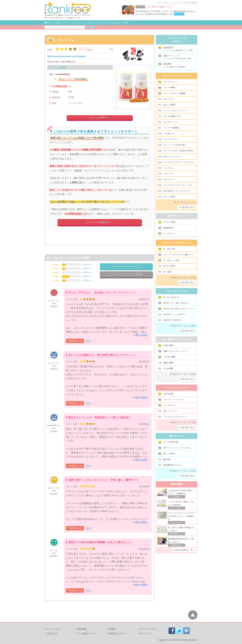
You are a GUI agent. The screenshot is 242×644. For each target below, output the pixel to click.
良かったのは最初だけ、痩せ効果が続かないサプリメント (102, 355)
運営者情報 (81, 629)
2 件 (87, 276)
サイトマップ (144, 633)
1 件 (87, 264)
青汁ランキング (177, 436)
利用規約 (111, 629)
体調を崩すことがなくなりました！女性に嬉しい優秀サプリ (104, 480)
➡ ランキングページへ (185, 202)
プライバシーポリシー (147, 629)
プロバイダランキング (177, 291)
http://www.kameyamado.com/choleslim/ (66, 56)
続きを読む (142, 335)
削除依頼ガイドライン (117, 633)
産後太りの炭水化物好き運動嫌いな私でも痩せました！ (101, 542)
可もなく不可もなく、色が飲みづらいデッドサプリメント (102, 293)
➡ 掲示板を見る (187, 207)
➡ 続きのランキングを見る (183, 277)
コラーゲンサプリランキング (177, 243)
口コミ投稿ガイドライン (87, 633)
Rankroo (177, 640)
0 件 (87, 272)
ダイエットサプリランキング (177, 76)
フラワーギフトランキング (177, 388)
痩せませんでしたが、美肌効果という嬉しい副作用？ (100, 417)
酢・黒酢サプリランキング (177, 339)
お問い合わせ (51, 633)
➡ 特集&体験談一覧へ (184, 550)
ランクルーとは (52, 629)
